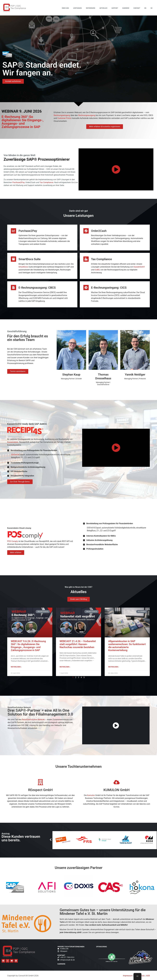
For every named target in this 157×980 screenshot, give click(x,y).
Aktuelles (103, 8)
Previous (87, 840)
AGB (148, 976)
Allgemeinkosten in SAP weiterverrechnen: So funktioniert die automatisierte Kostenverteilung (125, 77)
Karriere (126, 8)
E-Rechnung (120, 37)
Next (122, 840)
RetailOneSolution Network (33, 720)
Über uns (65, 8)
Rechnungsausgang (87, 115)
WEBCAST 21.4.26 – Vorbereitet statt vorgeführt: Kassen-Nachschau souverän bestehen (125, 53)
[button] (41, 450)
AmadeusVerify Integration (22, 476)
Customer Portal (64, 118)
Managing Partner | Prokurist (135, 379)
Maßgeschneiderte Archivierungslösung (28, 467)
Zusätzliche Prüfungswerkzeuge (25, 463)
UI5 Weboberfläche (19, 471)
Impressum (128, 976)
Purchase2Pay (18, 182)
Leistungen (77, 8)
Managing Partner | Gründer (71, 379)
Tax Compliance (46, 182)
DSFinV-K (15, 455)
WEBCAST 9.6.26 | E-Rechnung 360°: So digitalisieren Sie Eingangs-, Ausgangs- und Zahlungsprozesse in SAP (124, 28)
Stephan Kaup (71, 375)
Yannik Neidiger (135, 375)
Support (115, 8)
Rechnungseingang (62, 115)
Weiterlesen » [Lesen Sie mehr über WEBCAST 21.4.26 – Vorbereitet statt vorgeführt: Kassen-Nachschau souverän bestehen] (74, 651)
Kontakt (137, 8)
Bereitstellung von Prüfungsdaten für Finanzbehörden (34, 450)
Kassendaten (13, 442)
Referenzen (91, 8)
